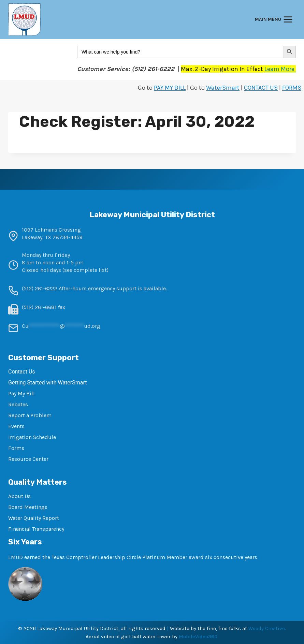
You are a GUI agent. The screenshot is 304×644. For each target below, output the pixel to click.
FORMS (292, 88)
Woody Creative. (267, 628)
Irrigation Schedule (32, 437)
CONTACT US (261, 88)
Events (16, 426)
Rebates (18, 404)
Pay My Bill (21, 393)
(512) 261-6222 (40, 288)
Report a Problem (30, 415)
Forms (16, 448)
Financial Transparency (36, 529)
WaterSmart (223, 88)
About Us (19, 496)
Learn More (280, 69)
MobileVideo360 (198, 636)
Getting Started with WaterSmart (47, 383)
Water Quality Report (34, 518)
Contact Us (22, 372)
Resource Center (28, 459)
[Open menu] (274, 20)
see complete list (85, 270)
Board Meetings (28, 507)
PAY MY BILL (170, 88)
